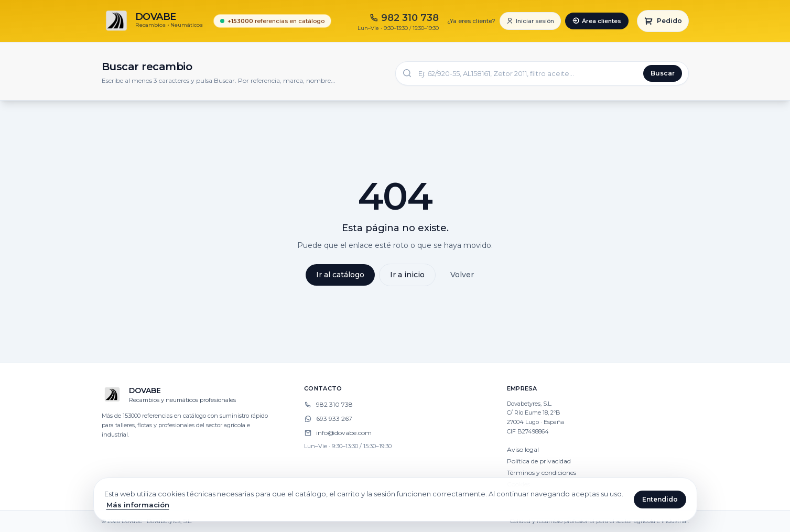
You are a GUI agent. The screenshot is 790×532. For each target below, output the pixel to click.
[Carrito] (663, 21)
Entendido (660, 499)
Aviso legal (523, 449)
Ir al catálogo (340, 275)
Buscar (663, 73)
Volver (462, 275)
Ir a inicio (407, 275)
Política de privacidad (539, 461)
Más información (138, 505)
